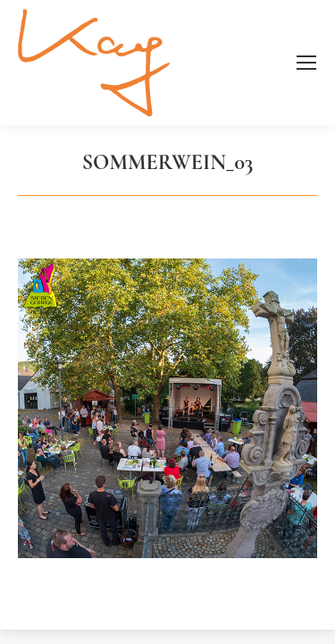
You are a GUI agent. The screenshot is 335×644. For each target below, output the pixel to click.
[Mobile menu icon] (306, 63)
